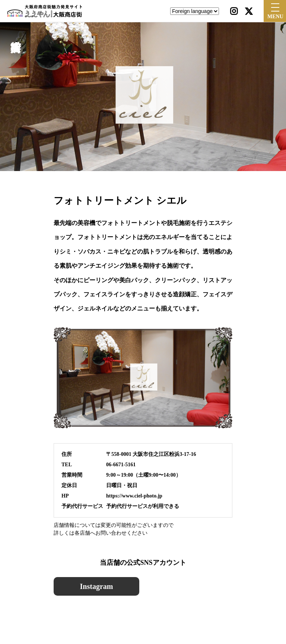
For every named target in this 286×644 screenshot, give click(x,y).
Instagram (97, 586)
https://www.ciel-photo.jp (134, 496)
